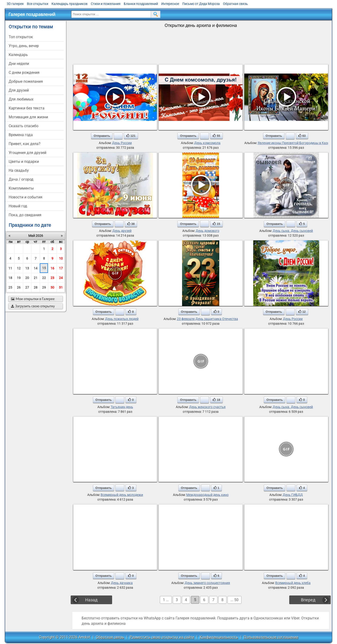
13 (27, 268)
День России (122, 143)
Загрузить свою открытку (33, 306)
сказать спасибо (24, 126)
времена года (21, 135)
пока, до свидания (25, 215)
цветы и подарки (24, 162)
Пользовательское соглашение (271, 637)
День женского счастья (207, 407)
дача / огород (21, 179)
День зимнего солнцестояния (207, 583)
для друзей (19, 90)
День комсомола (207, 143)
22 (44, 278)
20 (27, 278)
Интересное (170, 4)
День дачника (122, 583)
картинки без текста (27, 108)
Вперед (308, 600)
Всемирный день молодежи (122, 495)
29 (44, 287)
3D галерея (15, 4)
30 (52, 287)
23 (52, 278)
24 (61, 278)
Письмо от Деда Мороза (201, 4)
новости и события (26, 197)
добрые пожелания (26, 81)
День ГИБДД (293, 495)
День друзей (122, 231)
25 (10, 287)
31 (61, 287)
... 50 (234, 600)
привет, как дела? (25, 144)
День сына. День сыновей (293, 231)
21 (36, 278)
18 (10, 278)
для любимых (21, 99)
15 (44, 268)
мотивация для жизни (28, 117)
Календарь (18, 55)
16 (52, 268)
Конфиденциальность (219, 637)
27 (27, 287)
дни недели (19, 64)
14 (36, 268)
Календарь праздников (70, 4)
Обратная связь (235, 4)
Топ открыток (21, 37)
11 (10, 268)
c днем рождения (24, 73)
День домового (207, 231)
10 (61, 258)
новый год (18, 206)
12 (19, 268)
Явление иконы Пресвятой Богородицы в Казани (295, 143)
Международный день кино (207, 495)
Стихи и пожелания (106, 4)
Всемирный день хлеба (293, 583)
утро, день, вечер (24, 46)
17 (61, 268)
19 (19, 278)
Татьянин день (122, 407)
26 (19, 287)
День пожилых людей (122, 319)
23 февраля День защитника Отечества (207, 319)
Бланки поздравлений (141, 4)
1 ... (166, 600)
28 (36, 287)
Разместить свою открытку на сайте (162, 637)
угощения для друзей (27, 153)
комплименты (21, 188)
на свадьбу (19, 170)
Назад (91, 600)
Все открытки (38, 4)
